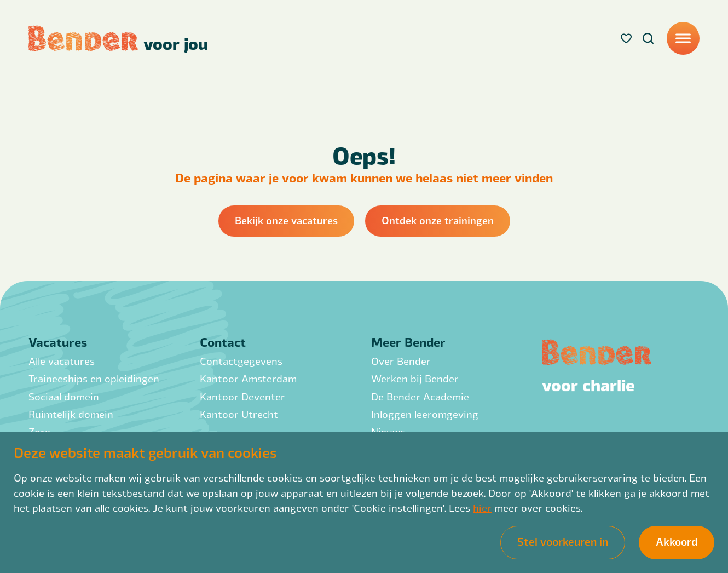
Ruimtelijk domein (71, 414)
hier (482, 508)
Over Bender (401, 361)
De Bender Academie (420, 396)
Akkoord (677, 541)
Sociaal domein (64, 396)
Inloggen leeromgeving (425, 414)
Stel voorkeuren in (563, 541)
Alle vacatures (62, 361)
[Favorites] (626, 38)
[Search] (648, 38)
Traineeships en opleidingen (94, 378)
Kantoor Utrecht (239, 414)
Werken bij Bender (415, 378)
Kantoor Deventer (242, 396)
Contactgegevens (241, 361)
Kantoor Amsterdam (248, 378)
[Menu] (683, 38)
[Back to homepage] (118, 38)
